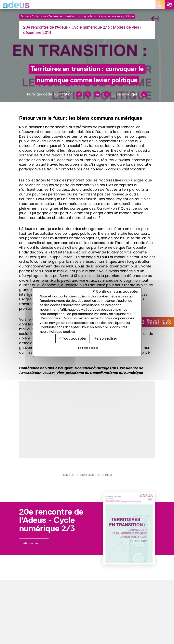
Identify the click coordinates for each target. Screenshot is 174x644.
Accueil (25, 16)
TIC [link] (52, 190)
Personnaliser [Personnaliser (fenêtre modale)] (106, 338)
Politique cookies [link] (88, 348)
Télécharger (132, 94)
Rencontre (105, 475)
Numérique (88, 475)
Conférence (70, 475)
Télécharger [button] (30, 543)
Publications (39, 16)
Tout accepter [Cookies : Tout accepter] (72, 338)
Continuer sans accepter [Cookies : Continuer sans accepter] (115, 292)
